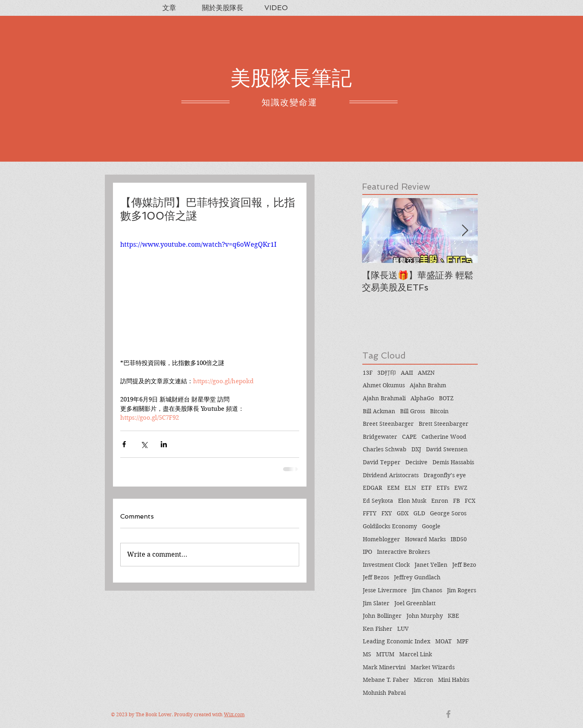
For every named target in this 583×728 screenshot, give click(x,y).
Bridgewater (380, 437)
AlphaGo (422, 398)
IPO (367, 552)
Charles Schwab (385, 449)
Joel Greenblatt (415, 603)
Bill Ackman (379, 411)
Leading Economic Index (397, 641)
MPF (463, 641)
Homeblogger (381, 539)
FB (456, 501)
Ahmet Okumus (384, 385)
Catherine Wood (444, 437)
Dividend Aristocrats (391, 475)
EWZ (461, 488)
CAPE (409, 437)
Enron (440, 501)
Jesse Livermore (385, 590)
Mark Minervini (384, 667)
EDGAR (372, 488)
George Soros (448, 513)
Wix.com (234, 714)
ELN (410, 488)
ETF (426, 488)
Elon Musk (412, 501)
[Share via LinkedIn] (164, 444)
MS (367, 654)
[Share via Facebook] (124, 444)
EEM (393, 488)
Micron (423, 680)
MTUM (385, 654)
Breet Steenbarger (388, 424)
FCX (470, 501)
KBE (453, 616)
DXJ (416, 449)
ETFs (443, 488)
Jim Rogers (462, 590)
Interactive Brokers (403, 552)
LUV (403, 629)
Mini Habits (454, 680)
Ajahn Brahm (428, 385)
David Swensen (447, 449)
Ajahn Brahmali (384, 398)
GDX (403, 513)
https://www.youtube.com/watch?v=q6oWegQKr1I (198, 244)
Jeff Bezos (376, 577)
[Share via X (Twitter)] (144, 444)
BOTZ (446, 398)
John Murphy (425, 616)
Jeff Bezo (464, 565)
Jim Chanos (427, 590)
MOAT (444, 641)
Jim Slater (376, 603)
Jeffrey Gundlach (417, 577)
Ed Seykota (378, 501)
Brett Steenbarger (444, 424)
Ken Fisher (378, 629)
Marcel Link (416, 654)
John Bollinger (382, 616)
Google (431, 526)
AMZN (426, 373)
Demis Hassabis (453, 462)
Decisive (416, 462)
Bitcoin (439, 411)
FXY (387, 513)
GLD (419, 513)
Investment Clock (386, 565)
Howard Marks (425, 539)
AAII (407, 373)
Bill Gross (413, 411)
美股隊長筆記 (291, 78)
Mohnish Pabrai (384, 693)
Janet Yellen (431, 565)
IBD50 (459, 539)
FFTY (370, 513)
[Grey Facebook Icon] (448, 714)
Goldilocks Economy (390, 526)
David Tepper (382, 462)
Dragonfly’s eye (445, 475)
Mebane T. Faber (386, 680)
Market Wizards (433, 667)
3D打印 (387, 373)
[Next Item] (465, 231)
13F (368, 373)
